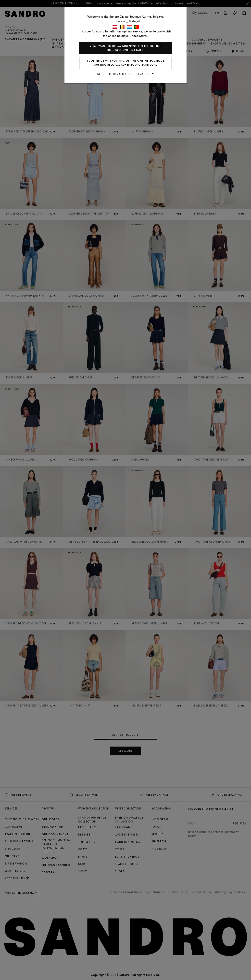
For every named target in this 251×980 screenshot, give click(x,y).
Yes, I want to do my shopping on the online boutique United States (125, 48)
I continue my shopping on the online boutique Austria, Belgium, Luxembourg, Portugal (126, 63)
